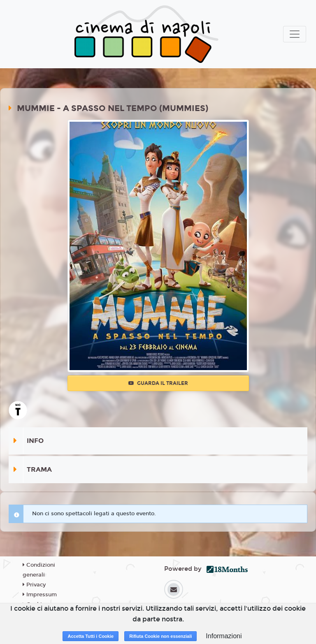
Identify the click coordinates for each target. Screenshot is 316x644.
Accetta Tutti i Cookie (91, 636)
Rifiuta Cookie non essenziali (160, 636)
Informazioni (224, 636)
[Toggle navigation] (295, 34)
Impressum (40, 595)
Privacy (34, 585)
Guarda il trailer (158, 383)
